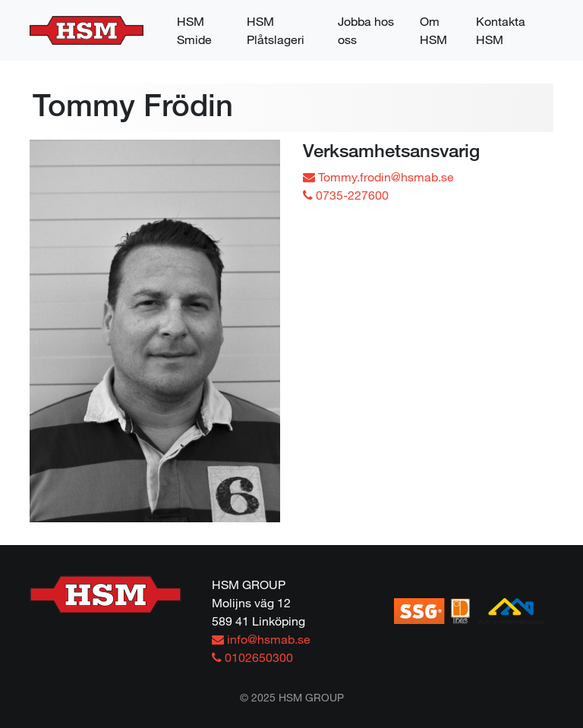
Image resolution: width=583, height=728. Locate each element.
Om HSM (433, 30)
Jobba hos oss (366, 30)
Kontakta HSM (501, 30)
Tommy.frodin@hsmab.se (378, 176)
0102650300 (252, 657)
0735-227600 (346, 195)
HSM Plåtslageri (276, 30)
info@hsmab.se (261, 639)
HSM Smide (194, 30)
